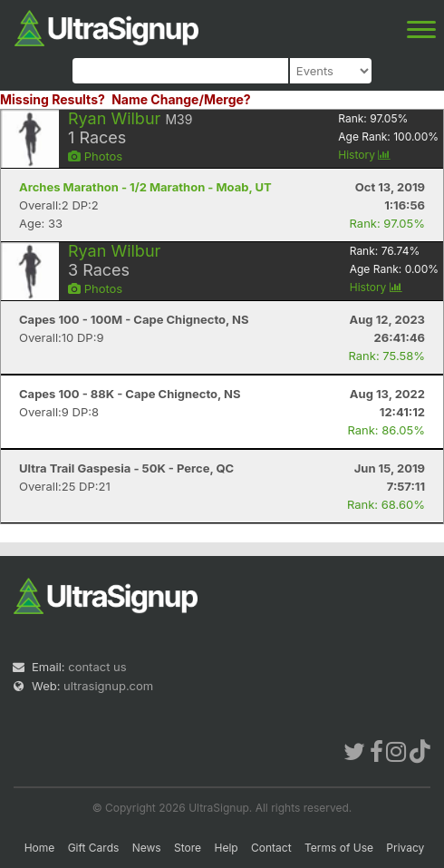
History (364, 155)
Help (226, 848)
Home (40, 848)
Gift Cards (94, 848)
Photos (95, 156)
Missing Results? (53, 99)
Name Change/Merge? (181, 99)
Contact (271, 848)
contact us (97, 667)
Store (188, 848)
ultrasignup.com (108, 686)
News (147, 848)
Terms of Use (339, 848)
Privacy (405, 848)
